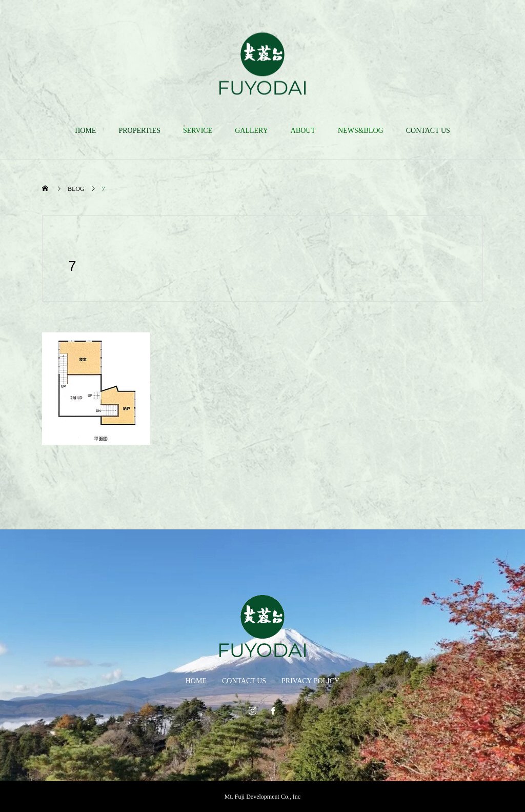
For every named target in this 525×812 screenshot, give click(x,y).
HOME (85, 131)
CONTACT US (428, 131)
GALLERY (251, 131)
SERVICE (198, 131)
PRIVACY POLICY (310, 681)
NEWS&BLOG (361, 131)
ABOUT (303, 131)
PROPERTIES (139, 131)
